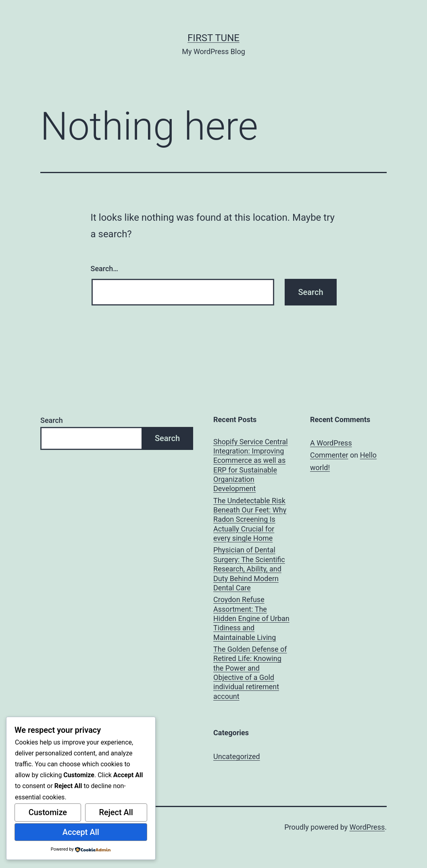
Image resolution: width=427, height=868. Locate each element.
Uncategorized (237, 756)
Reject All (116, 812)
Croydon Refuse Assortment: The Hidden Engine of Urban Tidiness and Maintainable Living (251, 618)
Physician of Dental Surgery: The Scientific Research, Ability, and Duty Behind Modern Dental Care (249, 569)
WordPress (367, 827)
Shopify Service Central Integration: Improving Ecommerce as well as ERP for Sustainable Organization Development (251, 465)
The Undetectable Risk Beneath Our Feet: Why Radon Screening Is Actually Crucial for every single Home (250, 520)
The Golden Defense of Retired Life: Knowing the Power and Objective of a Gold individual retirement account (250, 673)
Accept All (81, 832)
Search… (105, 269)
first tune (213, 38)
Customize (48, 812)
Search (52, 420)
